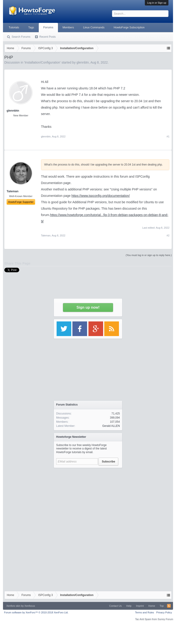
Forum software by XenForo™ (36, 612)
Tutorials (14, 27)
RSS (169, 606)
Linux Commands (94, 27)
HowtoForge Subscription (129, 27)
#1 (168, 136)
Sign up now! (88, 307)
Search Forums (21, 37)
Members (68, 27)
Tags (31, 27)
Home (152, 606)
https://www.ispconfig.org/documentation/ (101, 196)
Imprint (140, 606)
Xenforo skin (13, 606)
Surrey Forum (165, 619)
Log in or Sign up (157, 3)
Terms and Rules (144, 612)
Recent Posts (48, 37)
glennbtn (13, 111)
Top (162, 606)
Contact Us (115, 606)
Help (129, 606)
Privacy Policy (164, 612)
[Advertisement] (88, 499)
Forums (48, 27)
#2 (168, 235)
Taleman (46, 235)
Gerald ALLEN (111, 426)
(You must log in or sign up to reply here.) (149, 255)
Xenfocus (30, 606)
